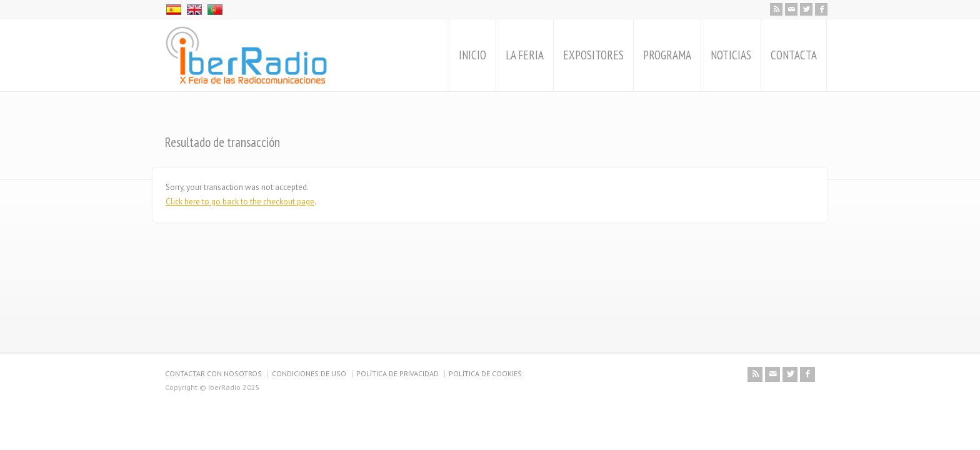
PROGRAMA (667, 55)
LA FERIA (525, 55)
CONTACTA (794, 55)
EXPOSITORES (593, 55)
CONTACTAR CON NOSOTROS (213, 373)
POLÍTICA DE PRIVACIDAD (397, 373)
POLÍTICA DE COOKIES (485, 373)
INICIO (472, 55)
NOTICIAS (731, 55)
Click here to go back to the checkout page (240, 202)
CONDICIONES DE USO (309, 373)
